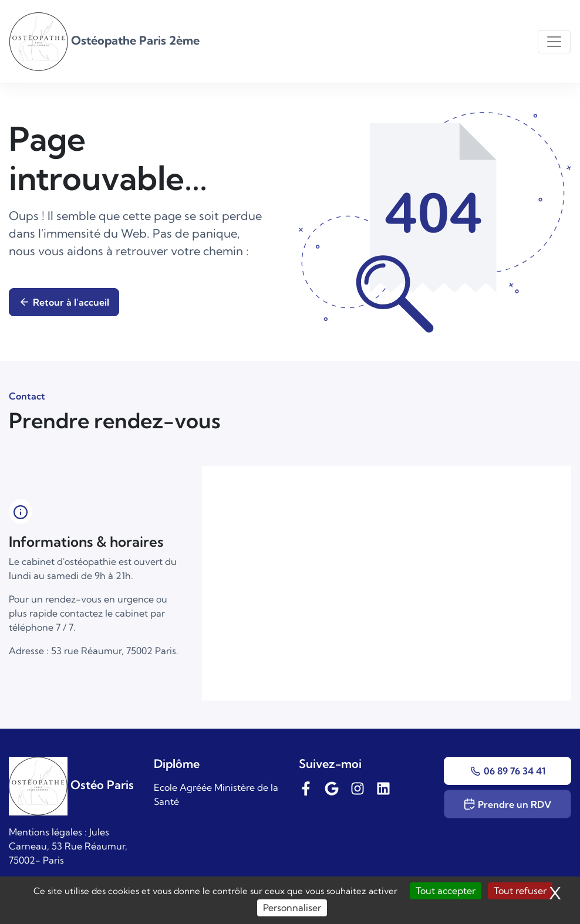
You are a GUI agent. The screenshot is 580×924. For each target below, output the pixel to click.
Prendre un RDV (507, 804)
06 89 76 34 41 (507, 771)
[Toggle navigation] (554, 42)
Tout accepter (446, 891)
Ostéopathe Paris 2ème (104, 40)
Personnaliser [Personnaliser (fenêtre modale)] (292, 908)
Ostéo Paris (71, 785)
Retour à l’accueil (64, 302)
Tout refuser (520, 891)
